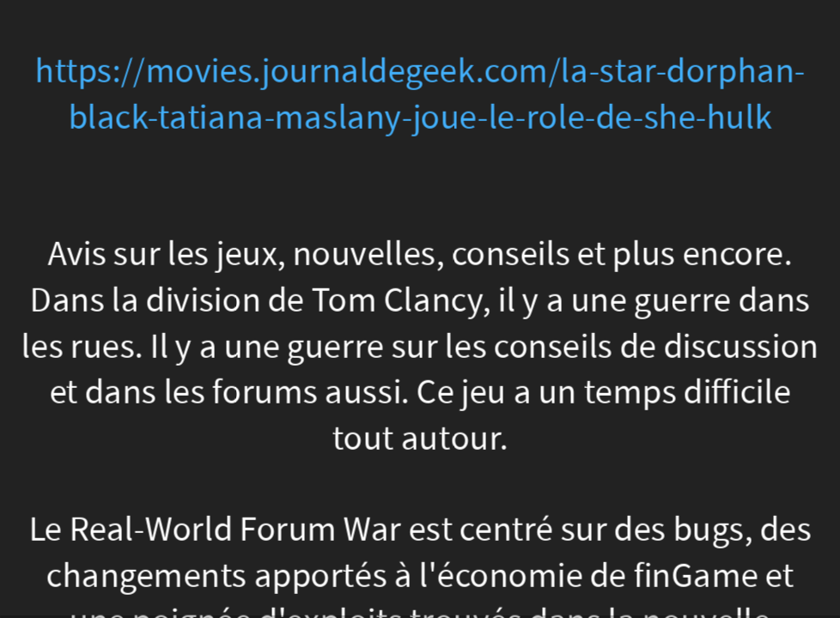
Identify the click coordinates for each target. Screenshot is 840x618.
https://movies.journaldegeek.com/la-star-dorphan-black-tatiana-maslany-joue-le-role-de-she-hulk (420, 94)
